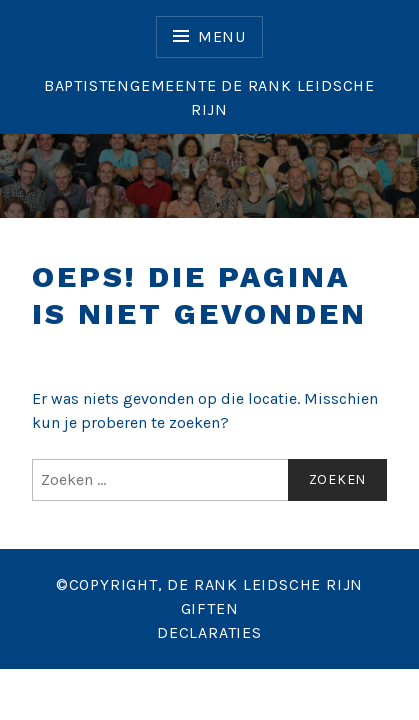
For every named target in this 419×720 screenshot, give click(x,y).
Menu (222, 36)
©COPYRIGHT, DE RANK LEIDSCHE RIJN (209, 584)
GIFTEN (210, 608)
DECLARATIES (209, 632)
